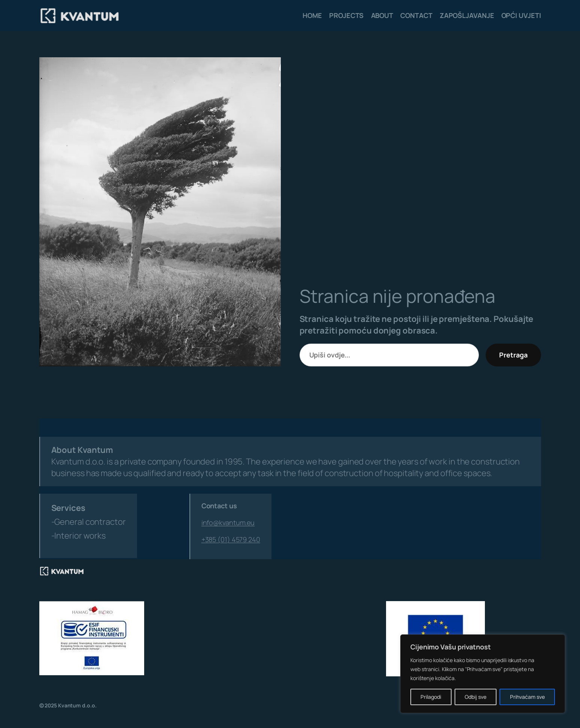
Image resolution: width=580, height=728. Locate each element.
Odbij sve (476, 697)
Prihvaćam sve (527, 697)
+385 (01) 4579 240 (231, 539)
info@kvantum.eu (228, 523)
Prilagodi (431, 697)
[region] (483, 674)
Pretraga (513, 355)
